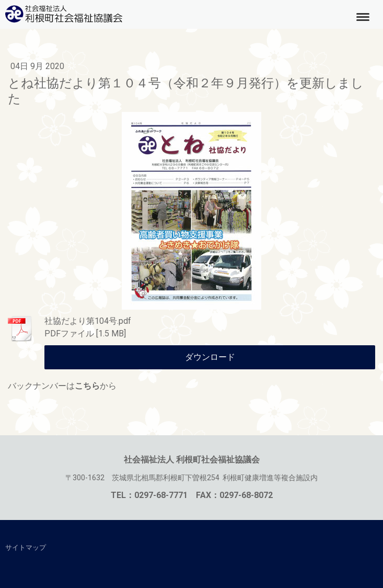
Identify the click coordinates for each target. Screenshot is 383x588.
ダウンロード (210, 357)
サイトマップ (26, 547)
